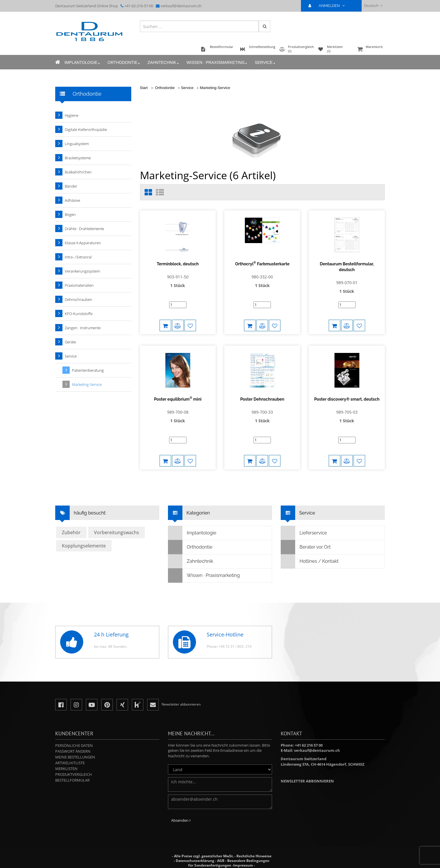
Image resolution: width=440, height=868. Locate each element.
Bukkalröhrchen (78, 172)
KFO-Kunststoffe (79, 314)
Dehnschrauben (78, 299)
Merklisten (66, 763)
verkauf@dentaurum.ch (181, 6)
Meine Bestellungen (75, 751)
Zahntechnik (163, 63)
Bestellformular (72, 774)
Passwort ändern (73, 745)
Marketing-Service (215, 88)
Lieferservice (304, 527)
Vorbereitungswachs (117, 527)
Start (144, 88)
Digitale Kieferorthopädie (86, 129)
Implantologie (83, 63)
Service (265, 63)
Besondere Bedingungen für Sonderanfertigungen (229, 857)
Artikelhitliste (70, 757)
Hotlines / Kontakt (310, 556)
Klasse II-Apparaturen (83, 243)
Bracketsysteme (78, 158)
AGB (221, 855)
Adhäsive (72, 200)
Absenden (181, 815)
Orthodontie (124, 63)
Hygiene (72, 115)
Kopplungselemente (84, 540)
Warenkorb (370, 50)
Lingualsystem (77, 144)
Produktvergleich (74, 769)
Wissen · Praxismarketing (217, 63)
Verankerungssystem (82, 271)
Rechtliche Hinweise (254, 850)
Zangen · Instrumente (83, 328)
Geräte (70, 342)
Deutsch (373, 6)
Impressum (243, 859)
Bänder (71, 186)
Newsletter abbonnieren (307, 775)
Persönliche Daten (74, 740)
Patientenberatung (88, 370)
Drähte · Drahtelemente (84, 229)
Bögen (70, 214)
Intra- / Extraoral (78, 257)
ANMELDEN (329, 6)
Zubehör (71, 527)
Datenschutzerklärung (195, 855)
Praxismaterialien (79, 285)
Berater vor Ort (306, 541)
